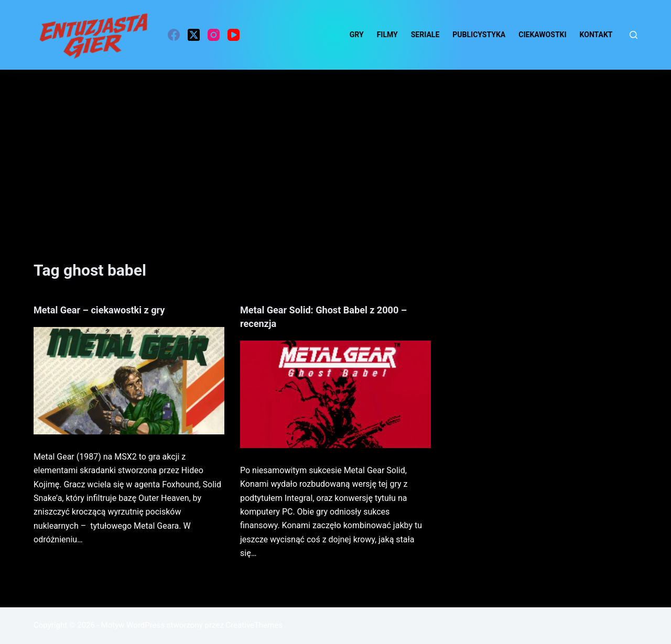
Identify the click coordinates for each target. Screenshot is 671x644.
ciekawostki (542, 35)
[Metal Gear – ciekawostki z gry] (129, 381)
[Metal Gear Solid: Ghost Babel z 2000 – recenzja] (335, 394)
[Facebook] (174, 35)
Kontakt (596, 35)
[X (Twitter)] (194, 35)
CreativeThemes (254, 625)
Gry (357, 35)
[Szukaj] (634, 35)
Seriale (425, 35)
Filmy (387, 35)
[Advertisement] (335, 148)
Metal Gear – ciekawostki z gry (106, 310)
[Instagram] (214, 35)
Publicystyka (479, 35)
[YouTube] (234, 35)
